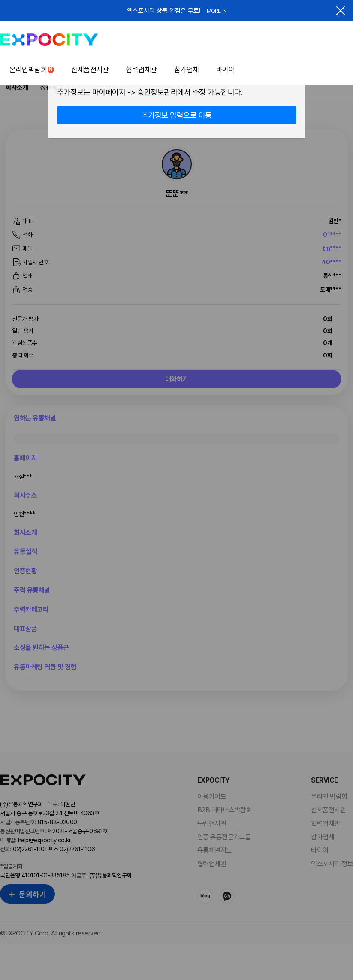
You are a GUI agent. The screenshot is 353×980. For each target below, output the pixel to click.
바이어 (226, 70)
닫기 (341, 11)
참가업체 (187, 70)
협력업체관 (141, 70)
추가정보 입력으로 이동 (177, 115)
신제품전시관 (90, 70)
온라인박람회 (28, 70)
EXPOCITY (49, 40)
